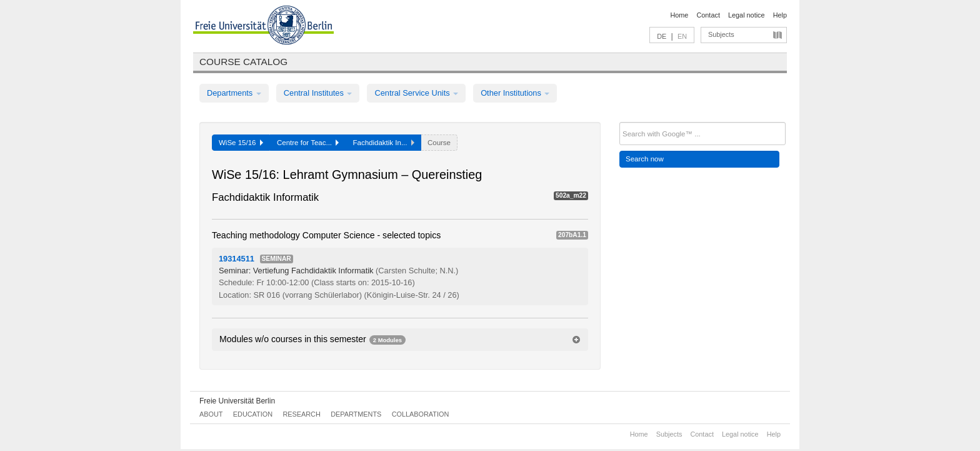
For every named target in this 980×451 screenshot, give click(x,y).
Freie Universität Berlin (237, 401)
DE (662, 36)
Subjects (721, 34)
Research (301, 414)
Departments (234, 93)
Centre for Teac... (308, 143)
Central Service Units (416, 93)
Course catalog (243, 62)
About (211, 414)
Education (253, 414)
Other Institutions (515, 93)
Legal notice (747, 15)
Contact (708, 15)
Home (679, 15)
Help (780, 15)
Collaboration (421, 414)
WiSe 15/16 (241, 143)
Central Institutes (318, 93)
